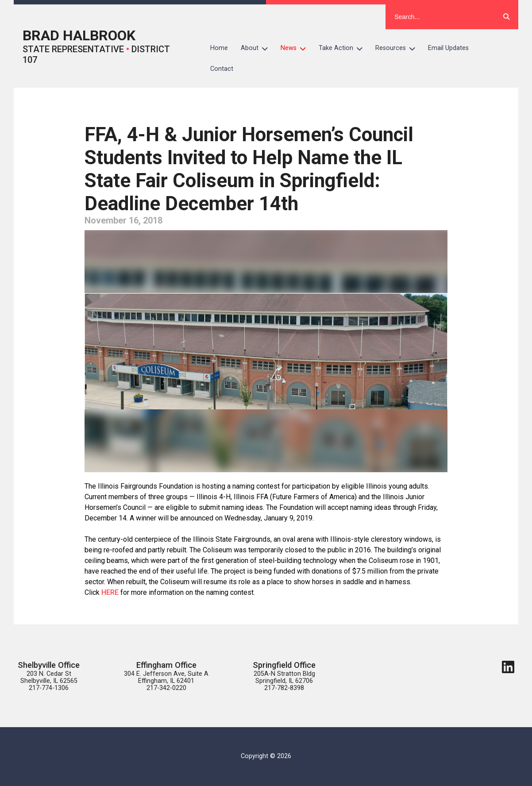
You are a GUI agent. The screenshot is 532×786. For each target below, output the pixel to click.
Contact (222, 69)
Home (219, 48)
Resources (399, 48)
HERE (111, 592)
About (258, 48)
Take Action (344, 48)
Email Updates (448, 48)
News (297, 48)
